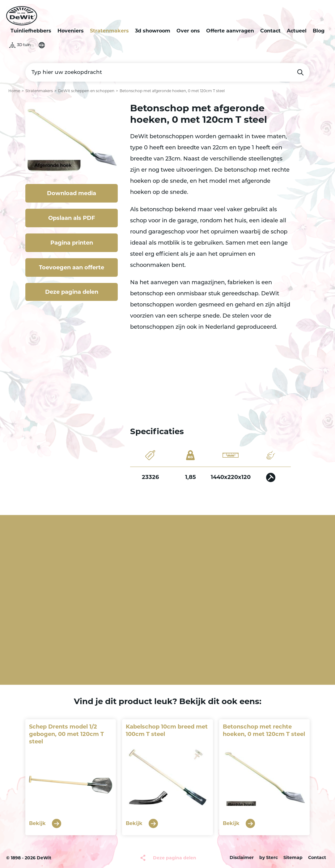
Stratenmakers (109, 31)
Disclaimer (242, 857)
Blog (319, 31)
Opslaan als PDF (72, 218)
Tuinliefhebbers (31, 31)
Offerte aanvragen (230, 31)
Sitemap (293, 857)
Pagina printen (72, 243)
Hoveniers (71, 31)
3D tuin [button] (24, 45)
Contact (270, 31)
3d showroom (153, 31)
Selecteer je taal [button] (42, 45)
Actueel (297, 31)
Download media (72, 193)
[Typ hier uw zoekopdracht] (167, 72)
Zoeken (300, 72)
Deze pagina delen (72, 292)
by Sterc (269, 857)
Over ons (188, 31)
